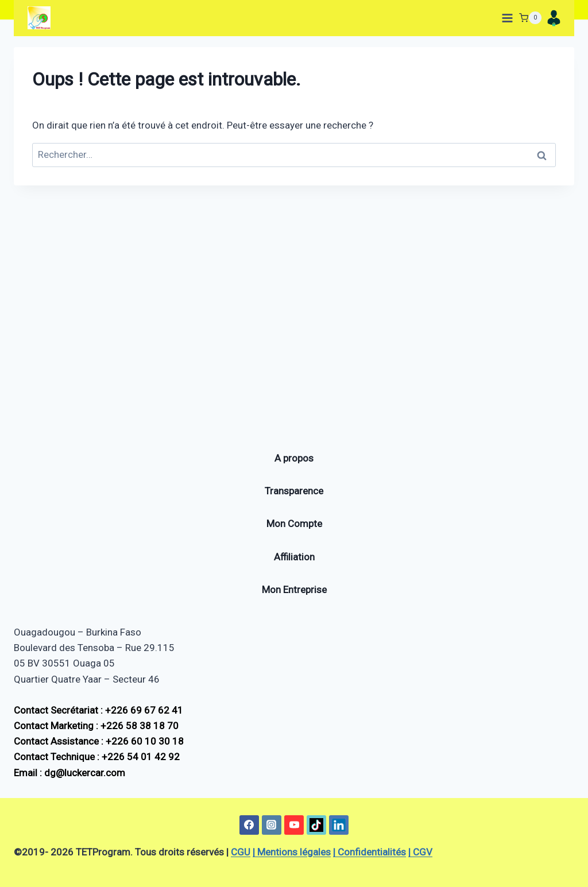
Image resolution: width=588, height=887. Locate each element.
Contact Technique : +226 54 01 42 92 (97, 757)
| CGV (420, 852)
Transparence (294, 491)
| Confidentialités (370, 852)
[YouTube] (294, 825)
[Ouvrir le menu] (505, 18)
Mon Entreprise (294, 590)
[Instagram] (272, 825)
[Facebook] (249, 825)
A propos (294, 458)
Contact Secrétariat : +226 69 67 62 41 (98, 710)
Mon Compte (294, 524)
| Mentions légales (292, 852)
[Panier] (530, 18)
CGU (241, 852)
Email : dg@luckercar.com (69, 773)
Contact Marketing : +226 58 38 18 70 (96, 726)
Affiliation (294, 557)
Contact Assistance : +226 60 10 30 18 (99, 742)
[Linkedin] (339, 825)
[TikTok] (316, 825)
